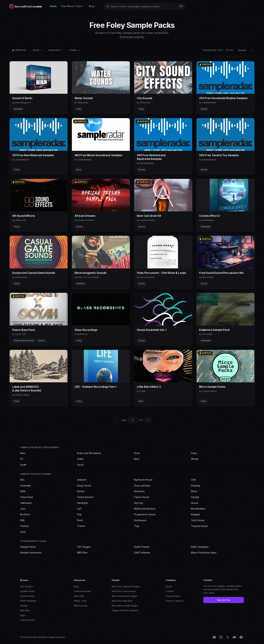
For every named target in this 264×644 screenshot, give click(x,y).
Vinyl (23, 532)
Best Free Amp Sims (122, 601)
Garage (195, 497)
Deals (53, 6)
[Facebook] (241, 637)
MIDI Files (82, 553)
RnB (22, 520)
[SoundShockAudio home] (26, 6)
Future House (142, 497)
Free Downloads (82, 591)
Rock (80, 520)
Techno (24, 526)
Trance (81, 526)
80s (22, 480)
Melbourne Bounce (145, 509)
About (169, 586)
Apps (23, 615)
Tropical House (199, 526)
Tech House (198, 520)
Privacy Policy (173, 596)
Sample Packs (28, 547)
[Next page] (148, 420)
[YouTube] (214, 637)
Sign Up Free (224, 600)
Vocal (80, 465)
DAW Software (142, 553)
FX (22, 459)
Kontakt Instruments (31, 553)
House (195, 503)
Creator (75, 50)
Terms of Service (175, 601)
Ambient (82, 480)
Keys (137, 459)
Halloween (26, 503)
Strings (195, 459)
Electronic (139, 491)
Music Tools (80, 601)
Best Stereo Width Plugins (125, 606)
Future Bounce (85, 497)
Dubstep (196, 486)
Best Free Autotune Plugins (126, 586)
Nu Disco (25, 514)
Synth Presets (142, 547)
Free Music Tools (73, 6)
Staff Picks (19, 50)
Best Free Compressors (124, 591)
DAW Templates (200, 547)
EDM (23, 491)
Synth (23, 465)
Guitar (80, 459)
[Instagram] (221, 637)
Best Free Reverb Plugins (125, 596)
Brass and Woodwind (89, 453)
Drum (137, 453)
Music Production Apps (204, 553)
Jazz (23, 509)
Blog (93, 6)
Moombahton (198, 509)
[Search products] (145, 6)
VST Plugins (84, 547)
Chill (193, 480)
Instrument (56, 50)
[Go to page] (133, 420)
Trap (137, 526)
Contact (170, 591)
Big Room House (143, 480)
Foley (194, 453)
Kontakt (24, 606)
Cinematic (26, 486)
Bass (23, 453)
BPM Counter (81, 606)
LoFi (79, 509)
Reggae (195, 514)
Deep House (84, 486)
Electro (81, 491)
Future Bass (27, 497)
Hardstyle (82, 503)
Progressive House (145, 514)
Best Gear (79, 596)
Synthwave (140, 520)
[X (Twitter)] (228, 637)
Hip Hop (139, 503)
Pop (79, 514)
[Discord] (234, 637)
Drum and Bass (142, 486)
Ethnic (194, 491)
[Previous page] (116, 420)
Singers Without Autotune (125, 610)
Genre (37, 50)
